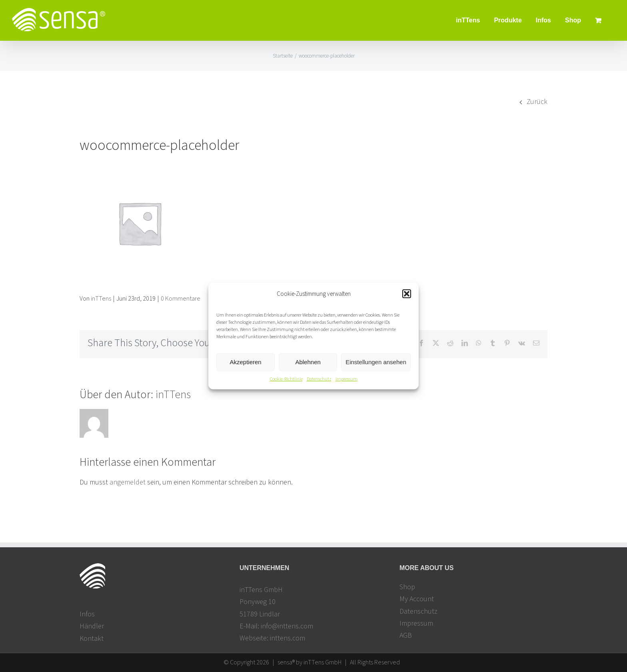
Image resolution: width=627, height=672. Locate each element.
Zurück (537, 102)
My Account (417, 599)
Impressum (346, 379)
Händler (92, 627)
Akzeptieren (245, 362)
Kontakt (92, 639)
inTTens (101, 299)
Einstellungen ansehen (376, 362)
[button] (407, 294)
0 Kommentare (181, 299)
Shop (407, 587)
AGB (406, 635)
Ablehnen (308, 362)
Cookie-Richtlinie (286, 379)
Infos (87, 614)
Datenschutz (319, 379)
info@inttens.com (287, 626)
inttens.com (288, 638)
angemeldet (128, 482)
